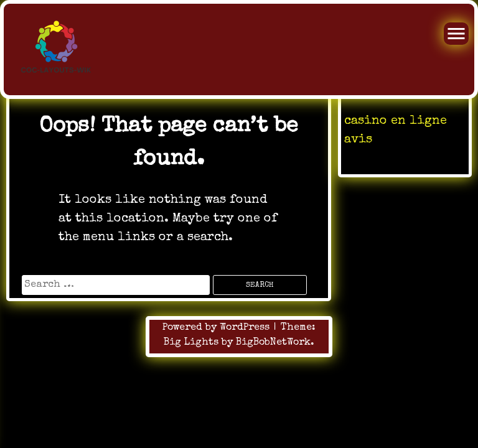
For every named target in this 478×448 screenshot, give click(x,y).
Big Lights (191, 343)
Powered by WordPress (218, 328)
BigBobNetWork (273, 343)
